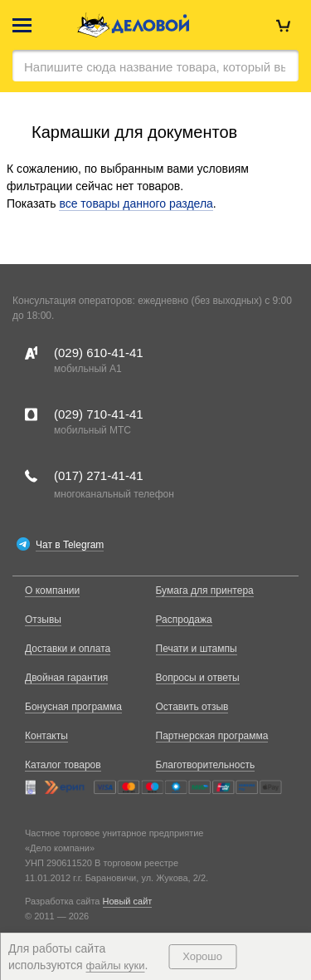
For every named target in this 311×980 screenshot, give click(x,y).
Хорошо (202, 956)
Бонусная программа (73, 707)
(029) (99, 353)
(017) (99, 475)
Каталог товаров (63, 765)
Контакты (46, 736)
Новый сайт (128, 901)
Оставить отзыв (192, 707)
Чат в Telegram (70, 545)
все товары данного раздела (136, 203)
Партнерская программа (212, 736)
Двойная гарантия (66, 678)
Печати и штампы (197, 649)
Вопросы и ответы (198, 678)
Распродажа (184, 620)
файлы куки (116, 965)
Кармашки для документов (134, 132)
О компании (52, 590)
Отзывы (43, 620)
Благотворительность (206, 765)
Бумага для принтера (205, 590)
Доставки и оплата (68, 649)
